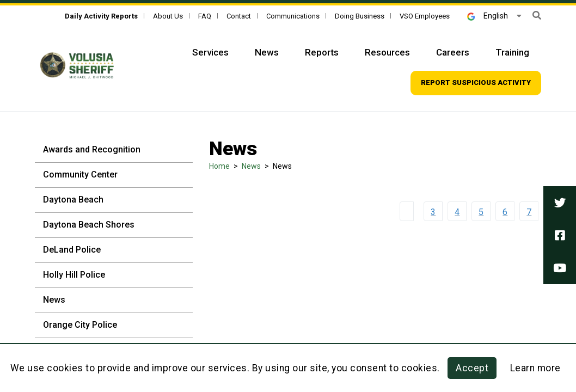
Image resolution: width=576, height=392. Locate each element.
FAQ (205, 16)
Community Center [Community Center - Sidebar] (80, 174)
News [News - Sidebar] (54, 300)
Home (219, 166)
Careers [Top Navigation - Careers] (453, 52)
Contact (239, 16)
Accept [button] (472, 368)
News (251, 166)
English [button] (488, 16)
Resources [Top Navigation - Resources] (387, 52)
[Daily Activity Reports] (101, 16)
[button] (537, 16)
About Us (168, 16)
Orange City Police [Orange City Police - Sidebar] (80, 325)
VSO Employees (425, 16)
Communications (293, 16)
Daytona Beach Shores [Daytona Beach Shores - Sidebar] (89, 225)
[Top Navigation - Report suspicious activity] (476, 83)
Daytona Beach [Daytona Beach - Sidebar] (73, 200)
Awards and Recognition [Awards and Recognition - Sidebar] (92, 149)
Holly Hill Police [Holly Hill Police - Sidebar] (74, 275)
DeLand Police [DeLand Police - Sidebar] (72, 250)
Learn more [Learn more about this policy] (535, 368)
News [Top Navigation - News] (267, 52)
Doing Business (360, 16)
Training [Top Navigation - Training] (512, 52)
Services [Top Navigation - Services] (210, 52)
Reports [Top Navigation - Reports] (322, 52)
